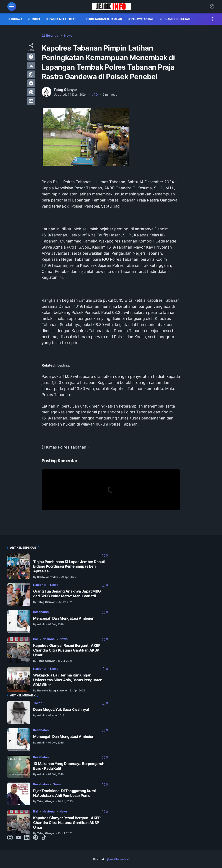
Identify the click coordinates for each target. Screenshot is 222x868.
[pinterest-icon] (35, 838)
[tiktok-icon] (44, 838)
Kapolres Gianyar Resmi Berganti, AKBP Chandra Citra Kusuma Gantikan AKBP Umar (67, 650)
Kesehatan (41, 612)
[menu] (12, 7)
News (54, 585)
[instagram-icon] (10, 838)
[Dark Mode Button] (212, 7)
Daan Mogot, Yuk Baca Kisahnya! (61, 709)
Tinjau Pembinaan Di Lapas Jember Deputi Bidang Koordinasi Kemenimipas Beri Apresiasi (69, 566)
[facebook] (31, 57)
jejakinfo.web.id (118, 859)
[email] (31, 101)
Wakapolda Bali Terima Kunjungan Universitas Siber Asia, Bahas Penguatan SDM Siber (68, 680)
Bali (36, 639)
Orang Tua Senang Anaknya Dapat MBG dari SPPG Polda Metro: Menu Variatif (67, 594)
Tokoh (38, 703)
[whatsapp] (31, 74)
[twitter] (31, 66)
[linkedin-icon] (27, 838)
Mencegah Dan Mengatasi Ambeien (64, 618)
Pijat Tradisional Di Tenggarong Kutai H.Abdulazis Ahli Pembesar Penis (64, 793)
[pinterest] (31, 92)
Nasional (40, 585)
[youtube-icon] (18, 838)
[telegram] (31, 83)
